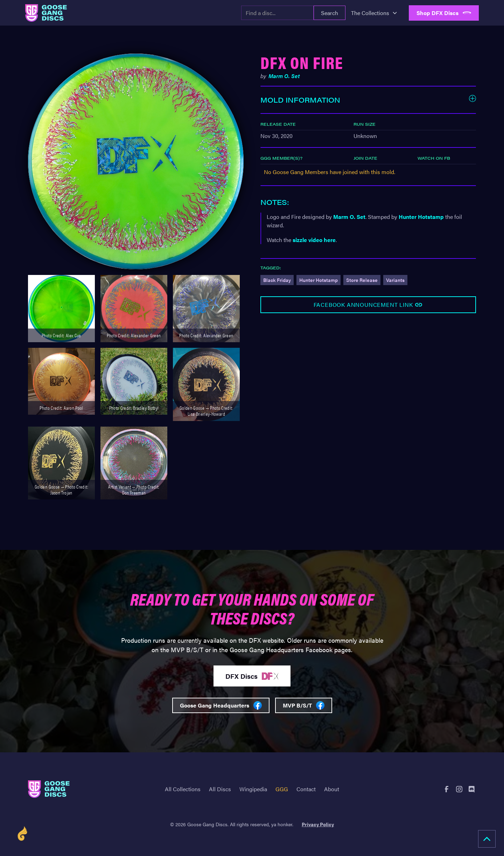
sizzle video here (314, 240)
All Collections (183, 789)
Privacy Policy (318, 824)
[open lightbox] (136, 161)
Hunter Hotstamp (421, 217)
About (332, 789)
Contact (306, 789)
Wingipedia (253, 789)
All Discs (220, 789)
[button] (374, 13)
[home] (46, 13)
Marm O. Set (349, 217)
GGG (282, 789)
